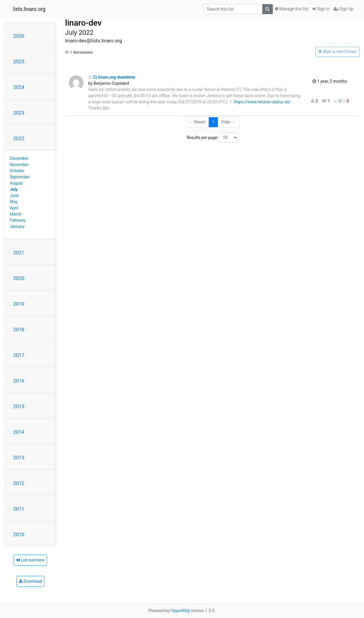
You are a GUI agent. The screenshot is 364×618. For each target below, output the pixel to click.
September (20, 177)
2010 (19, 534)
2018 (19, 329)
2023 (19, 113)
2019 (19, 304)
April (14, 208)
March (16, 214)
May (14, 202)
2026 (19, 36)
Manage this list (292, 9)
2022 (19, 138)
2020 (19, 278)
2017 (19, 355)
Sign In (321, 9)
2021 (19, 253)
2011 (19, 509)
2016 (19, 381)
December (19, 158)
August (16, 183)
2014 (19, 432)
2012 (19, 483)
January (17, 226)
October (17, 171)
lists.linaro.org (29, 9)
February (18, 220)
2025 (19, 62)
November (19, 165)
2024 (19, 87)
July (14, 189)
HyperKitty (180, 611)
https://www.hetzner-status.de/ (262, 102)
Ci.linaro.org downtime (112, 77)
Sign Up (344, 9)
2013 (19, 458)
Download (30, 581)
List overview (30, 560)
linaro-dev (83, 23)
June (15, 195)
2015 (19, 406)
